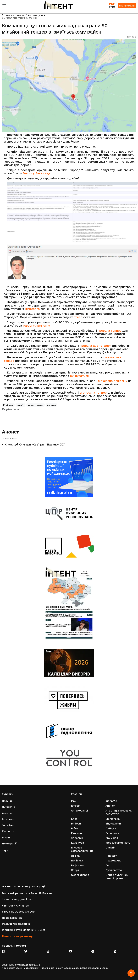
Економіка (112, 833)
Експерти (8, 831)
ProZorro (8, 405)
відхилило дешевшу (113, 381)
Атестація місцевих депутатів (119, 812)
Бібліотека (113, 819)
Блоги (6, 837)
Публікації (9, 807)
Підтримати (127, 6)
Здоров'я (77, 838)
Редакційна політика (16, 924)
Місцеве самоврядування (82, 849)
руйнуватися (79, 376)
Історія (76, 805)
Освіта (75, 856)
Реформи (77, 865)
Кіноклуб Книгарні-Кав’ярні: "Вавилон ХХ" (35, 444)
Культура (77, 843)
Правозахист (114, 861)
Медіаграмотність (118, 843)
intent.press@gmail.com (18, 899)
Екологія (77, 833)
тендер (51, 405)
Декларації (9, 843)
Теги (5, 851)
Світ (108, 865)
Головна (7, 15)
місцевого (32, 309)
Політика (77, 861)
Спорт (75, 870)
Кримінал (112, 838)
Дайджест (113, 828)
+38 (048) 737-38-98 (15, 905)
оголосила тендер (93, 393)
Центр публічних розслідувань (117, 877)
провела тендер (110, 331)
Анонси (11, 432)
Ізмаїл (20, 405)
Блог (74, 819)
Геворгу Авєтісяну (36, 173)
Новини (20, 15)
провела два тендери (96, 346)
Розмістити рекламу (17, 936)
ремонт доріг (36, 405)
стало (78, 317)
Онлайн (110, 847)
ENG (112, 7)
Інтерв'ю (8, 819)
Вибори (76, 823)
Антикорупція (36, 15)
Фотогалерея (80, 875)
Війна (75, 828)
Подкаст (111, 856)
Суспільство (114, 870)
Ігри (74, 801)
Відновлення (114, 823)
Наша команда (12, 918)
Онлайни (8, 825)
